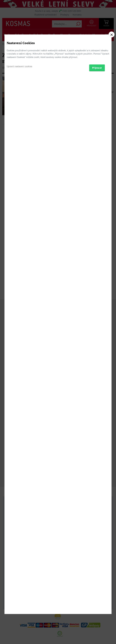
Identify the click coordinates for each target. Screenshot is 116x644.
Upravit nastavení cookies (19, 337)
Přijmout (97, 338)
